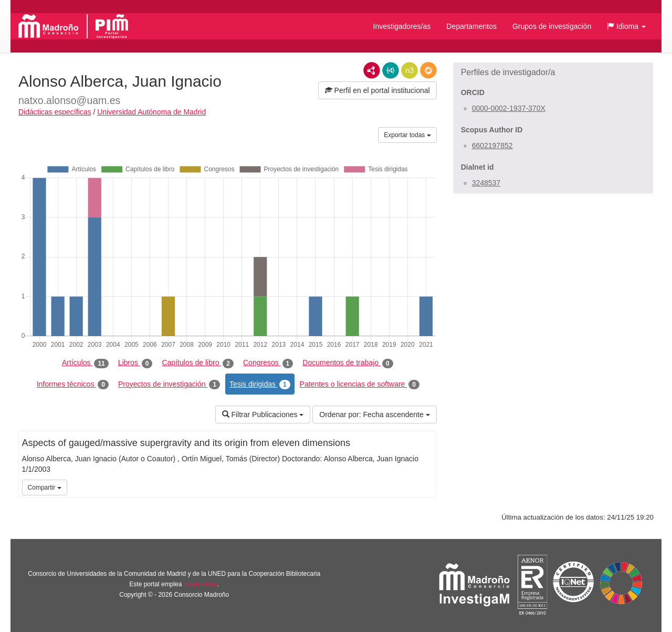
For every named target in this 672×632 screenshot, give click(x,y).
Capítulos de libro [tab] (198, 363)
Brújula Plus (201, 584)
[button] (626, 26)
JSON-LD (391, 70)
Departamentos (471, 26)
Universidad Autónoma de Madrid (151, 112)
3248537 (486, 183)
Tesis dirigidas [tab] (260, 385)
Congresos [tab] (268, 363)
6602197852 (492, 146)
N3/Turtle (409, 70)
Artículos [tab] (85, 363)
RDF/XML (372, 70)
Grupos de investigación (552, 26)
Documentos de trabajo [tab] (348, 363)
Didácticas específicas (55, 112)
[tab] (553, 72)
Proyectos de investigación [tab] (169, 385)
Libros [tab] (135, 363)
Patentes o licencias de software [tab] (360, 385)
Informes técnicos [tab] (73, 385)
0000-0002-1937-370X (509, 108)
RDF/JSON (428, 70)
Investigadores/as (402, 26)
